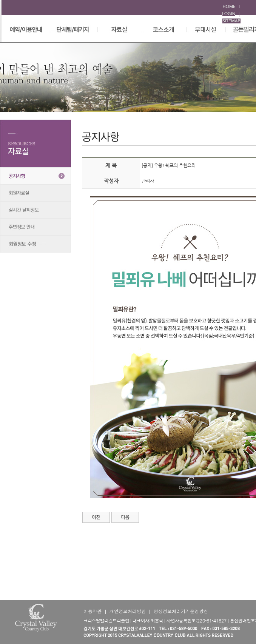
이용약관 (93, 611)
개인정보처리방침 (128, 611)
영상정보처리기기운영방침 (181, 611)
